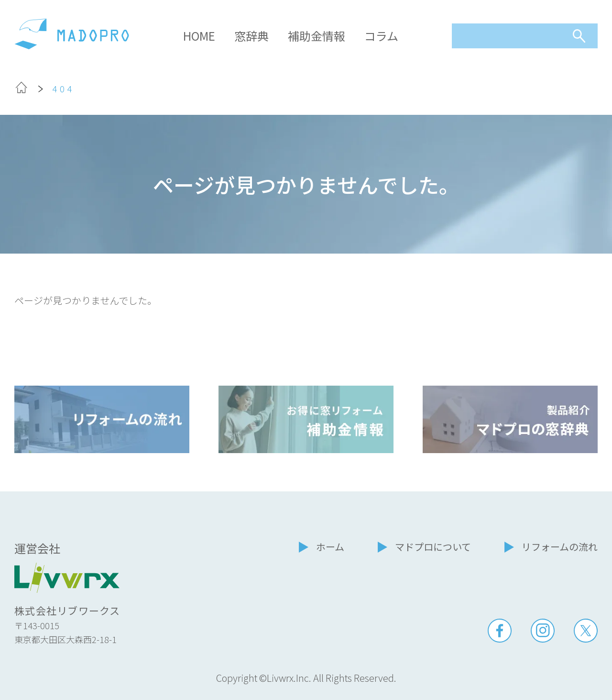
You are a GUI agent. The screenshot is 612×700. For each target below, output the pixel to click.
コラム (381, 36)
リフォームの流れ (560, 547)
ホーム (330, 547)
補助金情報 (317, 36)
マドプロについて (433, 547)
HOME (199, 36)
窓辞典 (251, 36)
